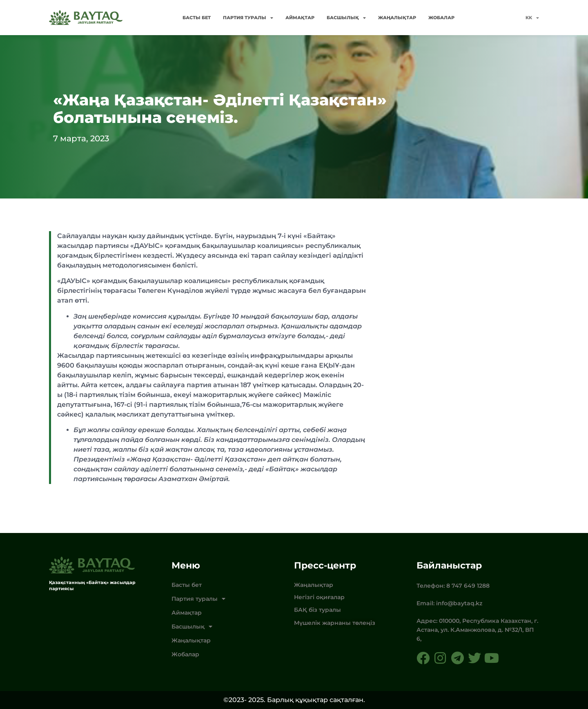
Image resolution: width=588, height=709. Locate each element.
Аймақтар (300, 18)
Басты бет (197, 18)
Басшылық (346, 18)
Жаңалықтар (397, 18)
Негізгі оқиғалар (319, 597)
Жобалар (441, 18)
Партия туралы (248, 18)
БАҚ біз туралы (317, 610)
